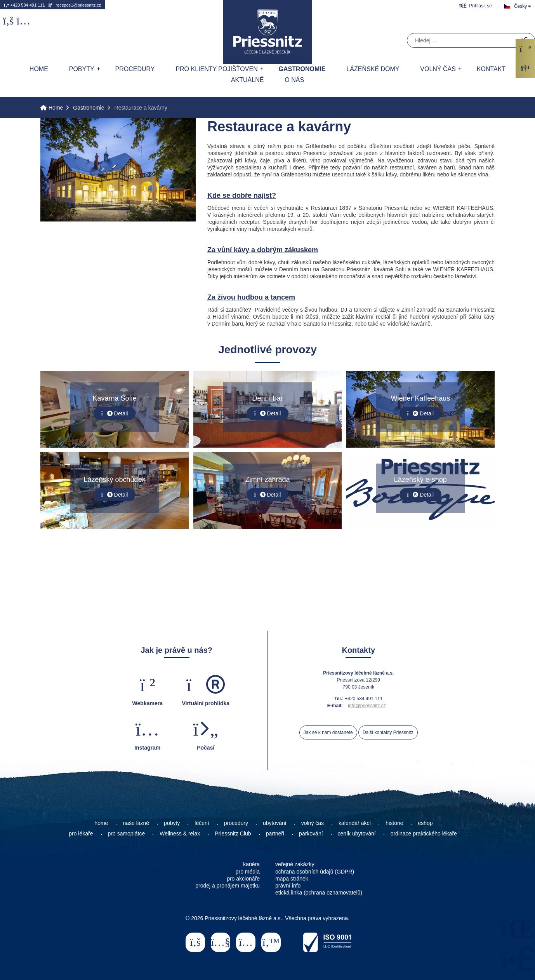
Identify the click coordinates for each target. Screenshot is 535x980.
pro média (248, 872)
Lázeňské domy (373, 69)
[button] (476, 6)
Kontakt (491, 69)
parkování (311, 834)
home (101, 823)
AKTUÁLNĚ (247, 80)
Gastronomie (302, 69)
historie (394, 823)
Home (267, 32)
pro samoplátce (127, 834)
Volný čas (438, 69)
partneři (275, 834)
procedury (236, 823)
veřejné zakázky (295, 864)
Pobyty (82, 69)
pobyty (172, 823)
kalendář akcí (355, 823)
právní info (288, 886)
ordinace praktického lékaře (425, 834)
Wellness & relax (180, 834)
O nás (294, 80)
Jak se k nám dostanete (328, 732)
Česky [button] (520, 6)
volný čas (313, 823)
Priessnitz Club (233, 834)
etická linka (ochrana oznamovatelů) (319, 893)
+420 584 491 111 (24, 5)
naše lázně (136, 823)
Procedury (135, 69)
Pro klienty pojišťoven (216, 69)
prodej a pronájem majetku (228, 886)
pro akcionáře (243, 879)
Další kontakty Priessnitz (388, 732)
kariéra (251, 864)
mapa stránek (292, 879)
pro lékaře (81, 834)
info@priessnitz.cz (367, 706)
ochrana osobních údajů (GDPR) (315, 872)
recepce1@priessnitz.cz (75, 5)
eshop (425, 823)
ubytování (275, 823)
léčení (202, 823)
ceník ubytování (357, 834)
